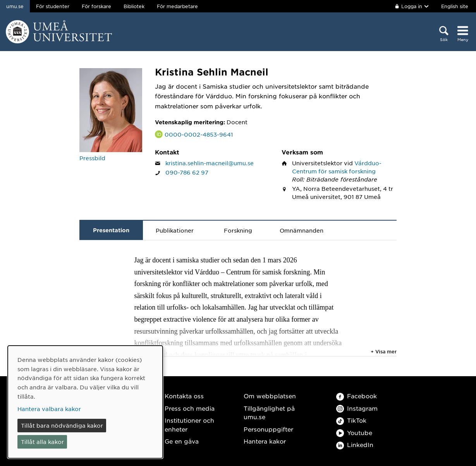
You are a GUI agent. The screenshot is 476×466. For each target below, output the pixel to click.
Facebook (357, 396)
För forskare (96, 6)
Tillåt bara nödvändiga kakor (62, 425)
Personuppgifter (268, 429)
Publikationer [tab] (175, 230)
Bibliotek (134, 6)
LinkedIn (355, 445)
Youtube (354, 433)
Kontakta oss (184, 396)
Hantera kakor (265, 441)
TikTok (351, 420)
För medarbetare (177, 6)
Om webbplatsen (270, 396)
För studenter (53, 6)
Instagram (357, 408)
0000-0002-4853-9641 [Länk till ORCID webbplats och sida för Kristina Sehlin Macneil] (199, 134)
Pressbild (92, 158)
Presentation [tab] (111, 230)
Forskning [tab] (238, 230)
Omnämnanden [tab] (302, 230)
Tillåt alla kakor (42, 442)
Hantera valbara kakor (49, 409)
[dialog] (85, 402)
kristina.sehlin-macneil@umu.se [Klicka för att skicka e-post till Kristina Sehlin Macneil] (210, 163)
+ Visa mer (384, 351)
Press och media (190, 408)
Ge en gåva (182, 441)
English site (455, 6)
